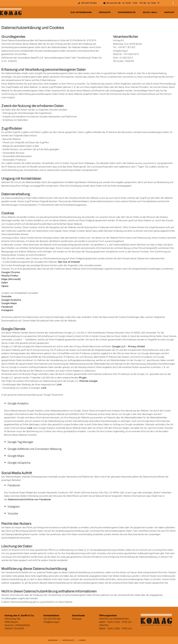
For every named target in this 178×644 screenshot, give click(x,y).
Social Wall (150, 12)
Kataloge (77, 619)
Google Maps (9, 303)
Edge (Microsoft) (11, 279)
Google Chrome (11, 272)
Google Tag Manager (20, 442)
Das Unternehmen (81, 12)
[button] (89, 403)
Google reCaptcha (19, 463)
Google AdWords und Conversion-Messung (35, 449)
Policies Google (88, 381)
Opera (5, 286)
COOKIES (82, 640)
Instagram (7, 310)
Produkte (105, 12)
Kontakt (169, 12)
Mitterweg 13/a (12, 619)
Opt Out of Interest (69, 262)
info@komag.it (51, 622)
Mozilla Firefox (10, 276)
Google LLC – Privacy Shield (128, 346)
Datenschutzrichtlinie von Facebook (29, 499)
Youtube (6, 296)
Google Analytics (11, 300)
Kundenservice (127, 12)
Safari (5, 283)
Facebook (7, 307)
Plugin (83, 378)
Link (59, 384)
